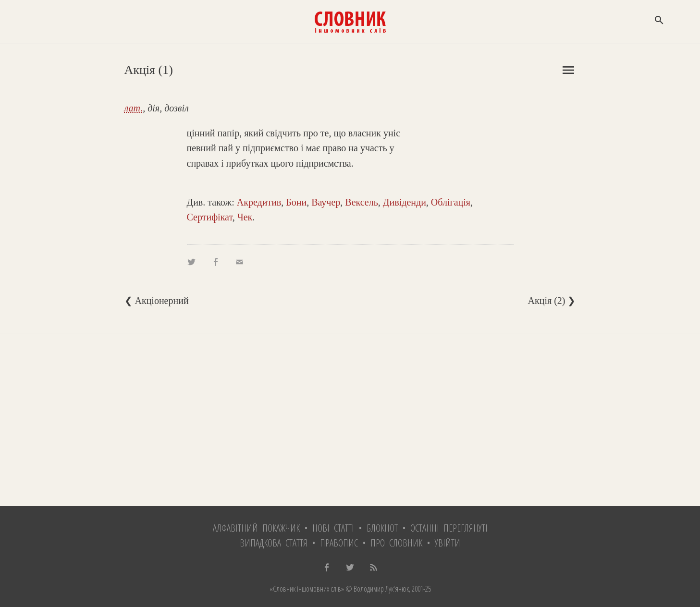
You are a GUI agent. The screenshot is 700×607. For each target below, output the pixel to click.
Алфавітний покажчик (256, 528)
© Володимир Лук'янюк (376, 589)
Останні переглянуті (449, 528)
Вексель (362, 202)
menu (568, 70)
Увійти (448, 543)
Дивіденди (405, 202)
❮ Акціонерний (157, 301)
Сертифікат (210, 217)
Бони (296, 202)
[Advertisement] (350, 420)
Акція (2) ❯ (552, 301)
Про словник (396, 543)
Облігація (451, 202)
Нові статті (333, 528)
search (659, 20)
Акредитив (259, 202)
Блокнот (382, 528)
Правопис (339, 543)
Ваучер (326, 202)
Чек (245, 217)
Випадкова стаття (274, 543)
